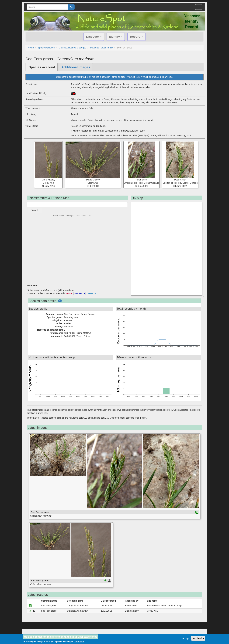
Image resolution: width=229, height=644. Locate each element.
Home (31, 48)
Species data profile (42, 301)
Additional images (76, 67)
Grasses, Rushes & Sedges (72, 48)
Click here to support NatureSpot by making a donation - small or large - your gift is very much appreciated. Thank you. (114, 77)
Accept (186, 638)
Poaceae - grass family (101, 48)
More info (79, 642)
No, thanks (198, 638)
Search (35, 210)
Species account (42, 67)
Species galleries (46, 48)
